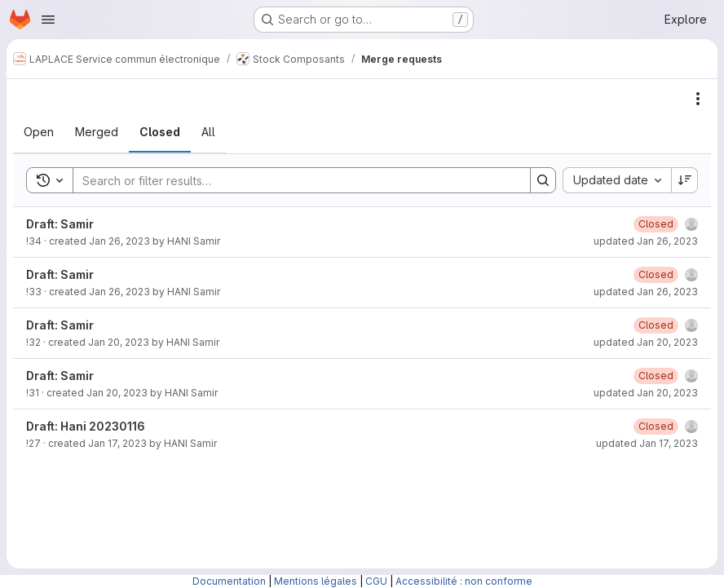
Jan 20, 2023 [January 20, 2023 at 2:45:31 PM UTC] (117, 393)
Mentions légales (316, 581)
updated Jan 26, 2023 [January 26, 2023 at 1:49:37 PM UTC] (646, 292)
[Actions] (698, 99)
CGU (376, 581)
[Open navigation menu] (48, 20)
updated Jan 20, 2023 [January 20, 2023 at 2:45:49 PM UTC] (646, 393)
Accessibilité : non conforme (464, 581)
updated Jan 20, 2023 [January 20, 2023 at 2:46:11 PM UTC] (646, 342)
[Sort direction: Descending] (685, 180)
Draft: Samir (60, 224)
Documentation (229, 581)
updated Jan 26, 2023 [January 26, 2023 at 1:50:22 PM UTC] (646, 241)
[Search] (294, 180)
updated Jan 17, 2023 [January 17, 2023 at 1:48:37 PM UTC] (647, 443)
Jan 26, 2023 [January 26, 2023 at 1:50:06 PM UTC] (119, 241)
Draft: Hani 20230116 (86, 426)
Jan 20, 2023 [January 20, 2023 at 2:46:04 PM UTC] (119, 342)
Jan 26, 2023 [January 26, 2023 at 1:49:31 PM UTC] (119, 292)
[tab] (39, 132)
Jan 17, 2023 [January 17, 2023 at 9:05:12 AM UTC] (117, 443)
